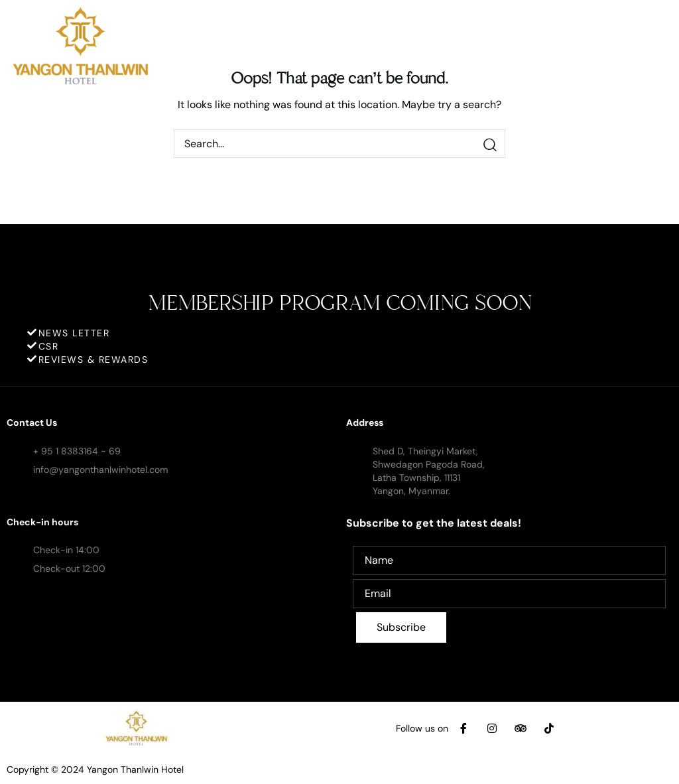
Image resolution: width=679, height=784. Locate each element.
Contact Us (32, 423)
